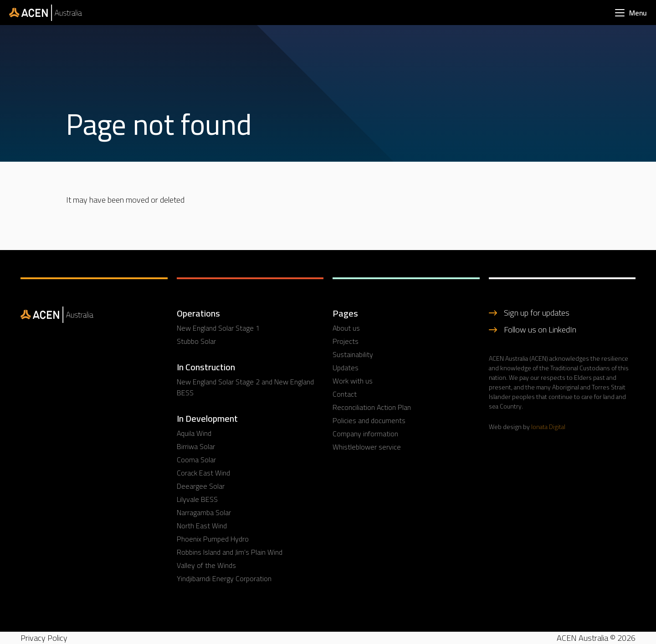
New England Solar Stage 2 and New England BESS (245, 387)
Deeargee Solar (201, 486)
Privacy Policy (44, 638)
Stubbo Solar (196, 341)
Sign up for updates (537, 313)
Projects (346, 341)
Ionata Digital (548, 427)
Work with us (353, 381)
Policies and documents (369, 420)
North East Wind (202, 526)
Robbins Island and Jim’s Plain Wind (230, 552)
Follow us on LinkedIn (540, 330)
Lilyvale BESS (197, 499)
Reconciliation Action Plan (372, 407)
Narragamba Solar (204, 512)
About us (346, 328)
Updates (346, 368)
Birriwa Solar (196, 446)
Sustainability (353, 354)
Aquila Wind (194, 433)
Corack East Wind (203, 473)
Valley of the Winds (206, 565)
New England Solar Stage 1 (218, 328)
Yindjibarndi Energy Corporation (224, 578)
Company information (365, 434)
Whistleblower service (367, 447)
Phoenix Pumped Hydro (213, 539)
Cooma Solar (196, 460)
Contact (345, 394)
